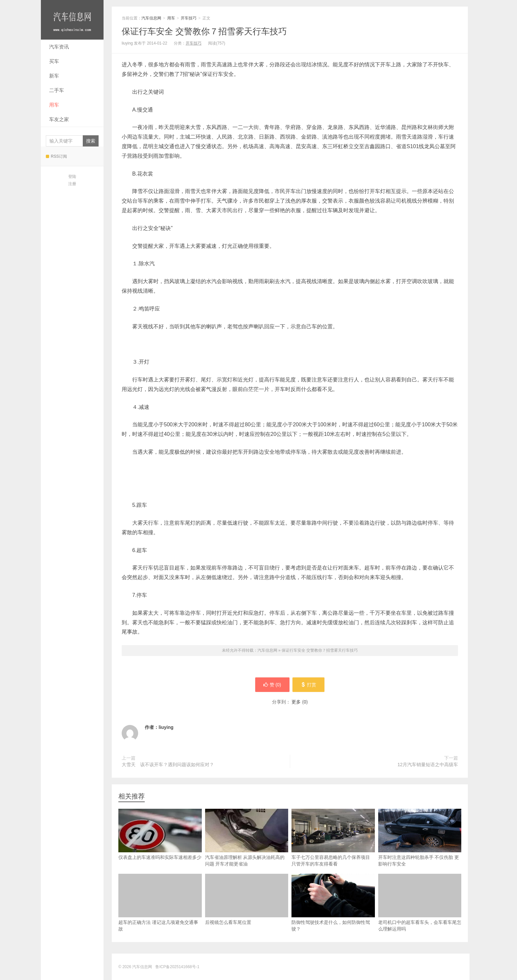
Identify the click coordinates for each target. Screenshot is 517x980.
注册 (72, 184)
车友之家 (59, 119)
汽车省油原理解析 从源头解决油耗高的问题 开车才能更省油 (247, 838)
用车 (54, 105)
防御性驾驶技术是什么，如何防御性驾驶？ (333, 903)
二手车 (57, 90)
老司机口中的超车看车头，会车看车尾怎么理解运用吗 (420, 903)
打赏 (309, 685)
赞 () (272, 685)
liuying (166, 727)
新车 (54, 76)
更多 (296, 702)
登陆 (72, 177)
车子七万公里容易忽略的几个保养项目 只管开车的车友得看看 (333, 838)
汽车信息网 (72, 20)
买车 (54, 61)
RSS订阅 (56, 156)
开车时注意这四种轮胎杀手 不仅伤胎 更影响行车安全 (420, 838)
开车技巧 (189, 18)
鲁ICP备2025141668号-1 (177, 967)
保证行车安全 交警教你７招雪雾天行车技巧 (204, 31)
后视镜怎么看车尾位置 (247, 899)
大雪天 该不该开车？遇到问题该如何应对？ (168, 765)
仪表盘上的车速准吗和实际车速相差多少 (160, 834)
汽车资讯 (59, 47)
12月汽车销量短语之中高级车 (428, 765)
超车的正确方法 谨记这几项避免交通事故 (160, 903)
